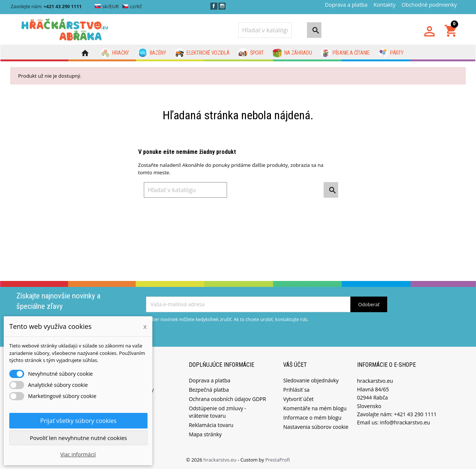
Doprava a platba (346, 5)
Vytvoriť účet (298, 399)
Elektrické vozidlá (202, 53)
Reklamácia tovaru (211, 425)
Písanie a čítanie (345, 53)
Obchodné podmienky (429, 5)
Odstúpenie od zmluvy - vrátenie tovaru (217, 412)
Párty (391, 53)
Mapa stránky (205, 434)
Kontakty (384, 5)
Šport (251, 53)
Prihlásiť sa (296, 389)
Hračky (115, 53)
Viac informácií (78, 454)
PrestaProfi (278, 459)
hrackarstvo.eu (221, 459)
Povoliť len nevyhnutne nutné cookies (78, 438)
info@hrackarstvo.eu (405, 422)
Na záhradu (292, 53)
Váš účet (295, 364)
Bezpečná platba (209, 389)
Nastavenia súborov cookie (316, 426)
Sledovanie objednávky (311, 380)
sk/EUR (107, 6)
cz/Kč (132, 6)
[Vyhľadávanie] (265, 30)
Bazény (152, 53)
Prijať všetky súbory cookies (78, 421)
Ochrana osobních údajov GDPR (227, 399)
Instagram (222, 6)
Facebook (214, 6)
